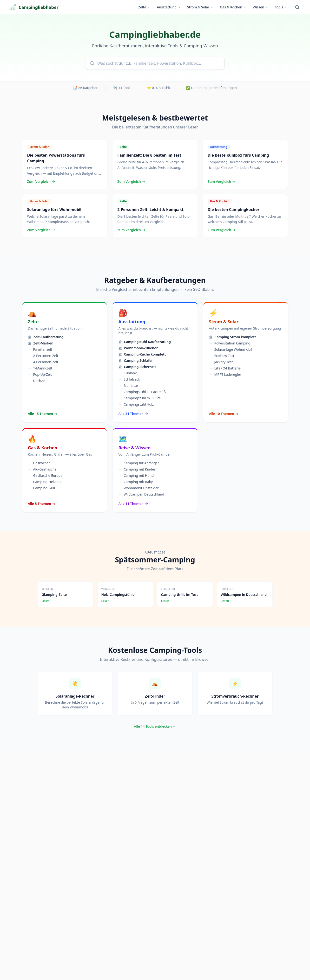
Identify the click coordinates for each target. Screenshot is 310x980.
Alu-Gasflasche (42, 469)
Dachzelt (37, 381)
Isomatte (128, 386)
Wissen (261, 7)
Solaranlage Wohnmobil (231, 350)
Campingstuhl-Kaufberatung (145, 342)
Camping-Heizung (45, 482)
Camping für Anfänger (139, 463)
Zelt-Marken (41, 343)
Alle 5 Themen (42, 504)
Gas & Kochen (233, 7)
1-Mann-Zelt (40, 368)
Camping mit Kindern (138, 469)
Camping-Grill (42, 488)
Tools (281, 7)
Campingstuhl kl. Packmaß (142, 392)
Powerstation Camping (230, 343)
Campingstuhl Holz (136, 404)
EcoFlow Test (222, 356)
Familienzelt (40, 350)
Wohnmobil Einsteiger (139, 488)
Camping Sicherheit (137, 367)
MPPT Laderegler (225, 375)
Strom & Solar (200, 7)
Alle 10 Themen (224, 414)
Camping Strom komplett (233, 337)
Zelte (144, 7)
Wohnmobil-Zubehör (138, 348)
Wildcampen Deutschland (141, 494)
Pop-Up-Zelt (40, 375)
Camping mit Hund (136, 476)
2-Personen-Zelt (43, 356)
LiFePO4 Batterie (225, 368)
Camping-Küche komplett (142, 354)
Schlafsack (129, 379)
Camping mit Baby (136, 482)
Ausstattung (169, 7)
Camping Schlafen (136, 360)
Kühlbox (128, 373)
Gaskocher (39, 463)
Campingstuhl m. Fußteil (141, 398)
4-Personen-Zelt (43, 362)
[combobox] (155, 63)
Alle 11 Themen (134, 504)
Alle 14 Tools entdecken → (155, 726)
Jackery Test (221, 362)
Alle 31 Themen (134, 414)
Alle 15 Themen (43, 414)
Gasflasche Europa (45, 476)
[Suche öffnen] (297, 7)
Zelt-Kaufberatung (46, 337)
